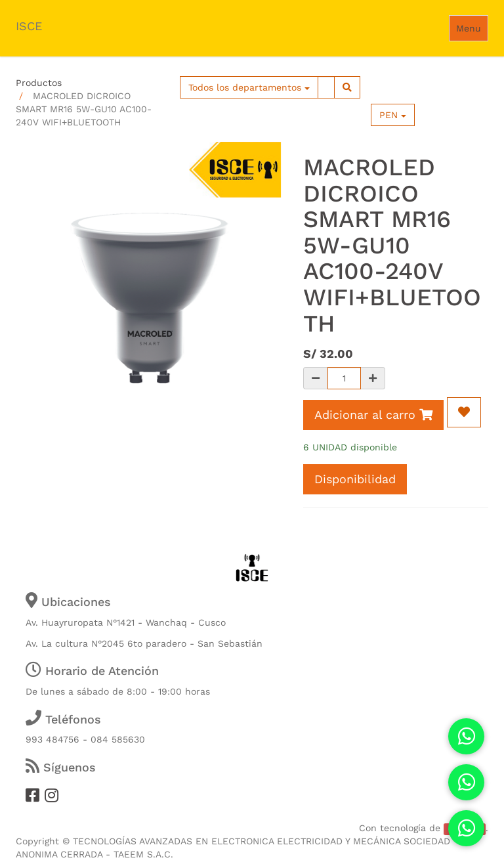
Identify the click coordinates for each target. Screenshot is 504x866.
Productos (39, 83)
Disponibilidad (355, 479)
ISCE (29, 26)
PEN (393, 115)
